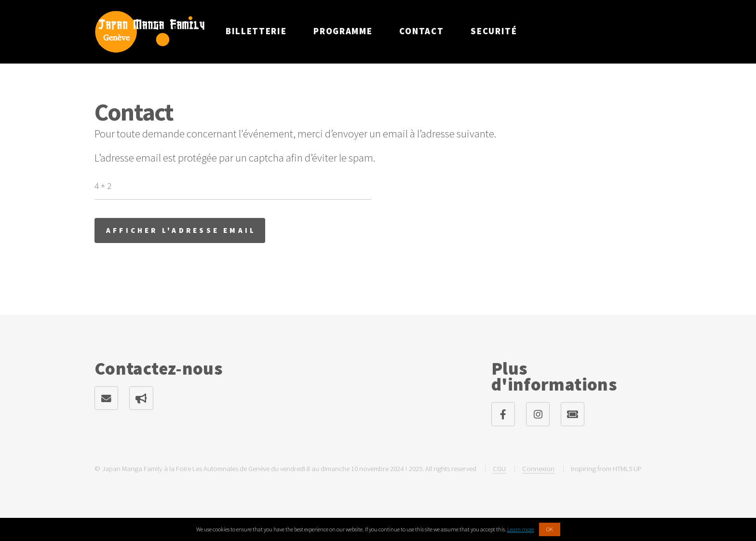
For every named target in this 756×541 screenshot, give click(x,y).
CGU (499, 468)
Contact (421, 31)
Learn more (521, 529)
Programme (343, 31)
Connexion (538, 468)
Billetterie (256, 31)
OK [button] (550, 529)
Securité (494, 31)
